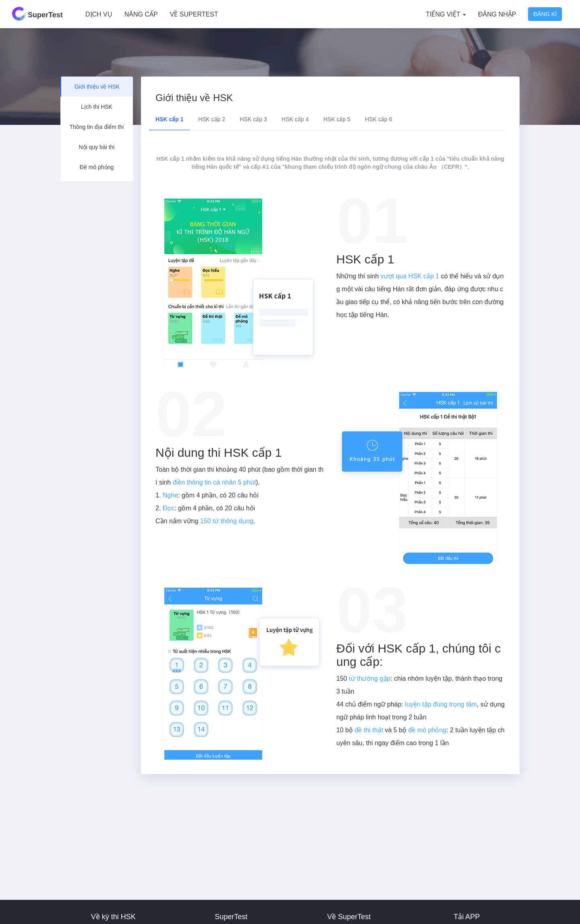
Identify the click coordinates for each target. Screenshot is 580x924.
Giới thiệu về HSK (97, 87)
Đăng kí (545, 14)
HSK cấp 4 (295, 119)
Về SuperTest (194, 14)
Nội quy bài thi (97, 147)
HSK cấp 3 (254, 119)
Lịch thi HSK (97, 107)
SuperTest (37, 14)
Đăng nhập (497, 14)
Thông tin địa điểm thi (97, 127)
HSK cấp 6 (378, 119)
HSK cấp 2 (212, 119)
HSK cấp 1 (169, 119)
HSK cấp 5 (337, 119)
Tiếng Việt (446, 14)
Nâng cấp (141, 14)
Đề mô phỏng (97, 167)
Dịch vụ (99, 14)
